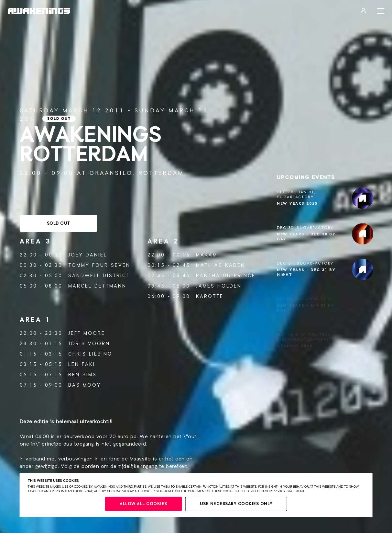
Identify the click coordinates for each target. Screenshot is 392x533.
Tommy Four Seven (99, 265)
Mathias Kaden (221, 265)
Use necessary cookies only (236, 504)
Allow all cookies (143, 504)
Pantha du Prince (226, 276)
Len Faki (82, 364)
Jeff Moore (87, 333)
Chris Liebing (90, 354)
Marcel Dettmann (97, 286)
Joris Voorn (89, 344)
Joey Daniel (88, 255)
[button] (357, 378)
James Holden (219, 286)
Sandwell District (99, 276)
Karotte (210, 296)
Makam (207, 255)
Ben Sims (82, 375)
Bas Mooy (85, 385)
